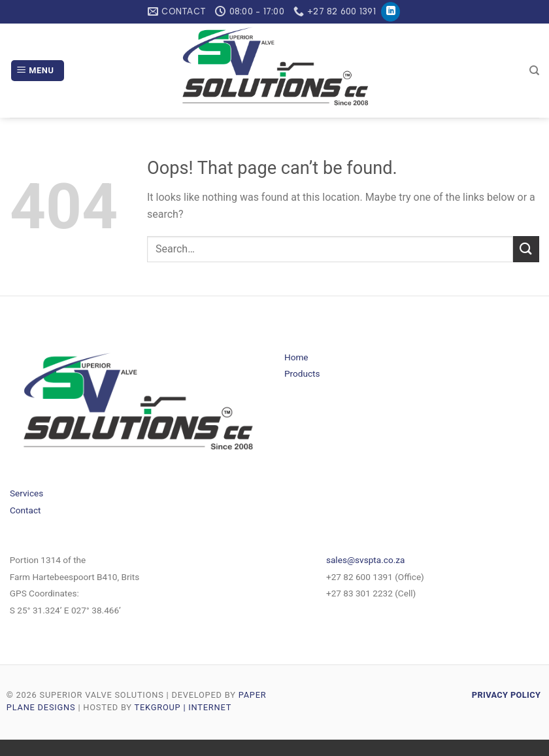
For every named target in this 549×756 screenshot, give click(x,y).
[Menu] (38, 71)
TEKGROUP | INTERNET (183, 707)
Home (296, 357)
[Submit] (526, 249)
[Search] (534, 71)
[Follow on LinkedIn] (391, 12)
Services (26, 493)
